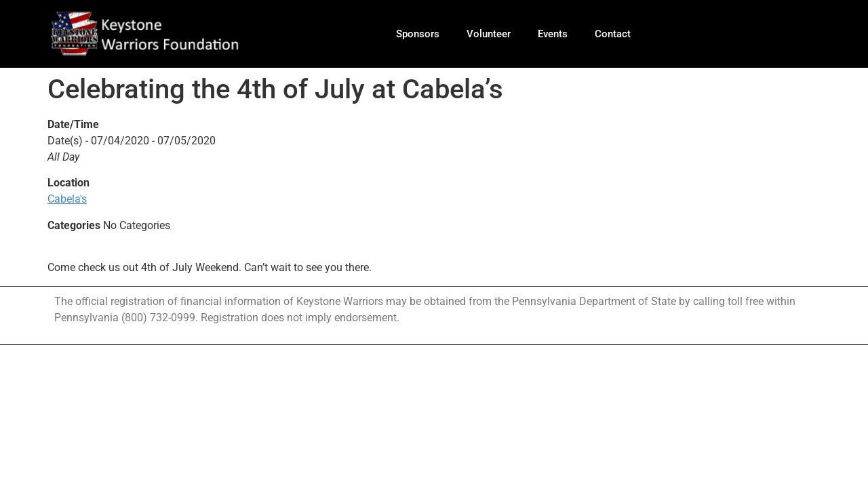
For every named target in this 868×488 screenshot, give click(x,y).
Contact (613, 34)
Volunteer (489, 34)
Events (553, 34)
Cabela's (67, 199)
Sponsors (418, 34)
